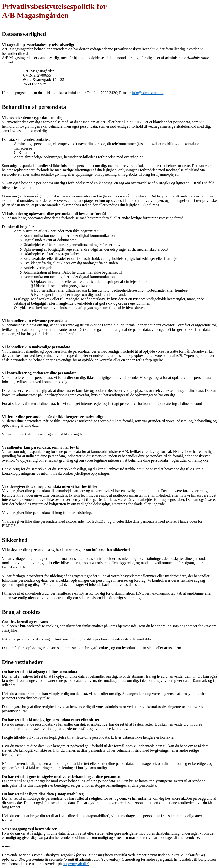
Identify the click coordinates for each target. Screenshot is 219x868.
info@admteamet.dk (148, 93)
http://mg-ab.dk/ (76, 864)
